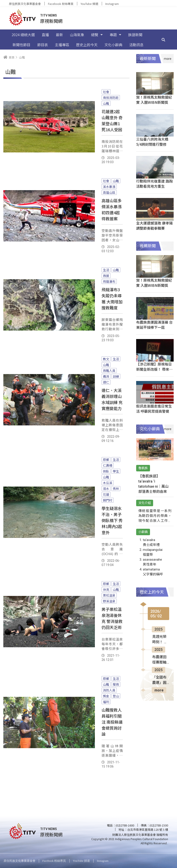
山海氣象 (77, 35)
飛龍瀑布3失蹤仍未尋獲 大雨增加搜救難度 (112, 299)
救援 (106, 276)
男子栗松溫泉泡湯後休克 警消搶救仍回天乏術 (112, 618)
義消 (106, 376)
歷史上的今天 (87, 45)
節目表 (43, 45)
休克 (106, 589)
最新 (59, 35)
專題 (115, 35)
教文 (106, 359)
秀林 (116, 489)
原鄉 (106, 460)
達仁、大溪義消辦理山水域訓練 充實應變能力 (112, 399)
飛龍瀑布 (109, 281)
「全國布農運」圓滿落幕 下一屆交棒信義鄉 (160, 680)
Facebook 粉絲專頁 (61, 4)
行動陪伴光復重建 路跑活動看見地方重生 (154, 184)
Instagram (112, 4)
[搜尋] (163, 40)
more (159, 690)
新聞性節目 (21, 45)
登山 (116, 696)
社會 (106, 92)
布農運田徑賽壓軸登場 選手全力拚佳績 (160, 660)
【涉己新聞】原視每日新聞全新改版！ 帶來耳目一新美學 (154, 369)
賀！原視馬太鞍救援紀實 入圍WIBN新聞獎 (154, 100)
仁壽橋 (108, 465)
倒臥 (106, 471)
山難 (106, 103)
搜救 (116, 684)
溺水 (106, 489)
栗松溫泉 (109, 595)
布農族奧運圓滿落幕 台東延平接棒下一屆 (154, 325)
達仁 (106, 382)
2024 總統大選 (23, 35)
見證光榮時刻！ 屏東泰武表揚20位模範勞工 (160, 640)
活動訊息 (136, 45)
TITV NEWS (49, 15)
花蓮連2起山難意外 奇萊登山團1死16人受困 (112, 120)
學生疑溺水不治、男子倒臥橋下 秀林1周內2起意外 (112, 520)
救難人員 (109, 371)
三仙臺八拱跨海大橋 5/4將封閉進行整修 (152, 142)
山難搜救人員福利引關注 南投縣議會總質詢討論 (112, 722)
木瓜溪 (108, 483)
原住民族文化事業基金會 (25, 4)
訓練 (116, 376)
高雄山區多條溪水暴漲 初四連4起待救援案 (112, 209)
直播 (45, 35)
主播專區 (62, 45)
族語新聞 (135, 35)
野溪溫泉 (109, 601)
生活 (106, 270)
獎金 (106, 696)
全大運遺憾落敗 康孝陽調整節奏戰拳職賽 (154, 226)
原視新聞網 (51, 21)
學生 (116, 471)
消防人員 (109, 690)
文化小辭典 (113, 45)
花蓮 (106, 494)
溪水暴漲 (109, 187)
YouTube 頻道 (89, 4)
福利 (106, 702)
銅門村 (108, 500)
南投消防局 (111, 98)
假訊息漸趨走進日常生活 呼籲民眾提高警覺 (154, 409)
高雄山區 (109, 192)
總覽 (97, 35)
